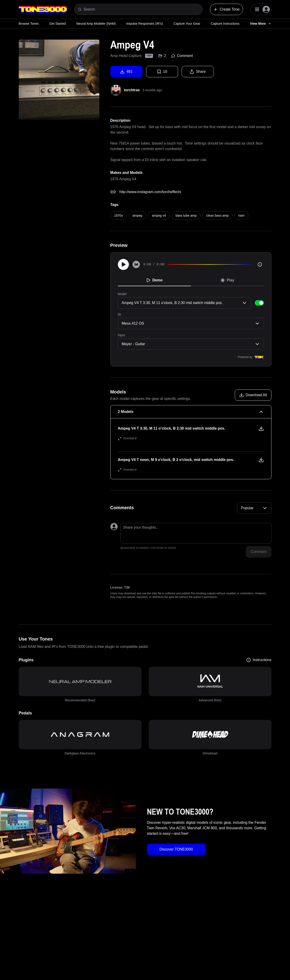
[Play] (123, 264)
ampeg (137, 215)
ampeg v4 (159, 215)
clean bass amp (217, 215)
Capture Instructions (225, 24)
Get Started (58, 24)
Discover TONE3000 (176, 849)
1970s (119, 215)
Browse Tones (29, 24)
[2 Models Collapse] (191, 412)
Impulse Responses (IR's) (145, 24)
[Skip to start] (136, 264)
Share (198, 72)
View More (261, 24)
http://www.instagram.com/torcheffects (150, 192)
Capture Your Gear (187, 24)
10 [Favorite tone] (162, 72)
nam (241, 215)
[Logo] (43, 9)
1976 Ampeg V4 (123, 179)
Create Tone (226, 9)
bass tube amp (186, 215)
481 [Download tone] (126, 72)
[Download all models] (253, 395)
